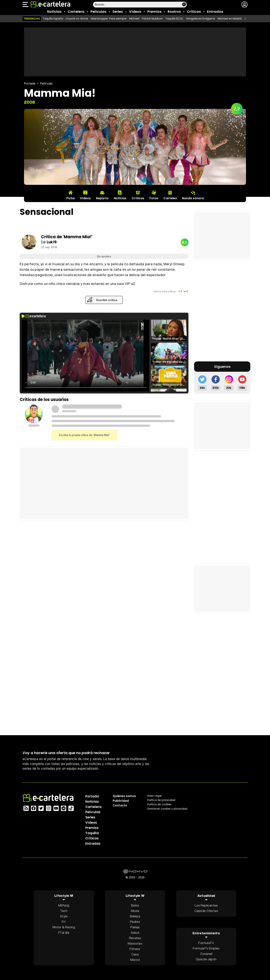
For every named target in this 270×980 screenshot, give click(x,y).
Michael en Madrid (230, 19)
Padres (135, 921)
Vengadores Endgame (201, 19)
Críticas (194, 12)
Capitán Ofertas (206, 911)
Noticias (54, 12)
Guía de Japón (206, 959)
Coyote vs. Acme (77, 19)
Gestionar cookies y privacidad (167, 808)
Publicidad (121, 801)
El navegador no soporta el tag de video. (85, 356)
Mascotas (135, 943)
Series (118, 12)
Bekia (135, 905)
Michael (134, 19)
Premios (154, 12)
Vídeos (135, 12)
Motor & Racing (64, 927)
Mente (135, 959)
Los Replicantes (206, 905)
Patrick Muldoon (152, 19)
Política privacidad (161, 800)
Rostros (174, 12)
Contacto (120, 805)
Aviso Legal (154, 796)
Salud (135, 932)
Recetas (135, 938)
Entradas (215, 12)
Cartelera (76, 12)
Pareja (135, 927)
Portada (30, 83)
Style (64, 916)
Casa (135, 954)
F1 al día (64, 932)
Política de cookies (159, 804)
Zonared (206, 954)
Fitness (135, 949)
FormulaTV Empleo (206, 948)
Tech (64, 911)
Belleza (135, 916)
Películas (98, 12)
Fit (64, 921)
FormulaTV (206, 943)
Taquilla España (53, 19)
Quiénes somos (124, 796)
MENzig (64, 905)
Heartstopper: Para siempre (109, 19)
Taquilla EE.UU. (174, 19)
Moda (135, 911)
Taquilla (92, 833)
